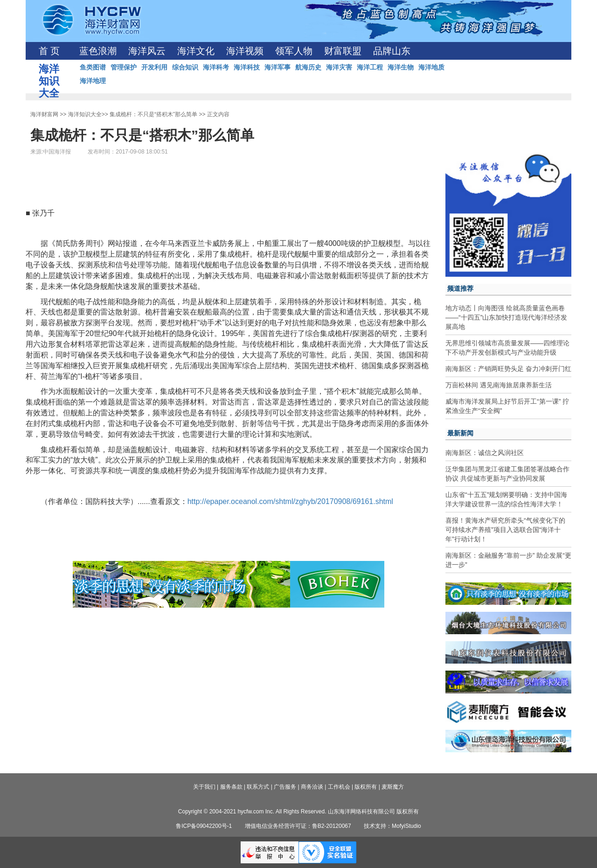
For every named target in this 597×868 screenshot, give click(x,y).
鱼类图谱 (93, 67)
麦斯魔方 (393, 787)
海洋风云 (147, 51)
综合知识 (185, 67)
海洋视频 (245, 51)
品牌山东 (392, 51)
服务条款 (231, 787)
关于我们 (204, 787)
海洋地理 (93, 81)
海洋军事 (278, 67)
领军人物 (294, 51)
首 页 (49, 51)
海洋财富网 (44, 114)
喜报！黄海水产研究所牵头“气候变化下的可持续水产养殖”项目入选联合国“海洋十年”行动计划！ (505, 530)
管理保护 (124, 67)
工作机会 (339, 787)
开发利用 (154, 67)
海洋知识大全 (85, 114)
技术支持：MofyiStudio (392, 826)
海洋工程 (370, 67)
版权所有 (366, 787)
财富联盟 (343, 51)
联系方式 (258, 787)
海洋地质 (431, 67)
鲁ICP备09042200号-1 (204, 826)
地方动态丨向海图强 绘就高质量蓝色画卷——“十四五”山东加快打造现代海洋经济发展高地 (506, 317)
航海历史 (308, 67)
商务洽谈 (312, 787)
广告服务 (285, 787)
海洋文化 (196, 51)
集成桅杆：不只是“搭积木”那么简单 (153, 114)
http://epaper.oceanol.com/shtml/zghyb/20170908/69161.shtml (290, 501)
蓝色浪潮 (98, 51)
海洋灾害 (339, 67)
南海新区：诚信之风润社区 (485, 453)
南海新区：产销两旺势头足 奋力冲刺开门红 (508, 369)
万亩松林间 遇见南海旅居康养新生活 (499, 385)
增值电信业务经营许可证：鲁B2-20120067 (298, 826)
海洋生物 (401, 67)
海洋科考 (216, 67)
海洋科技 (247, 67)
